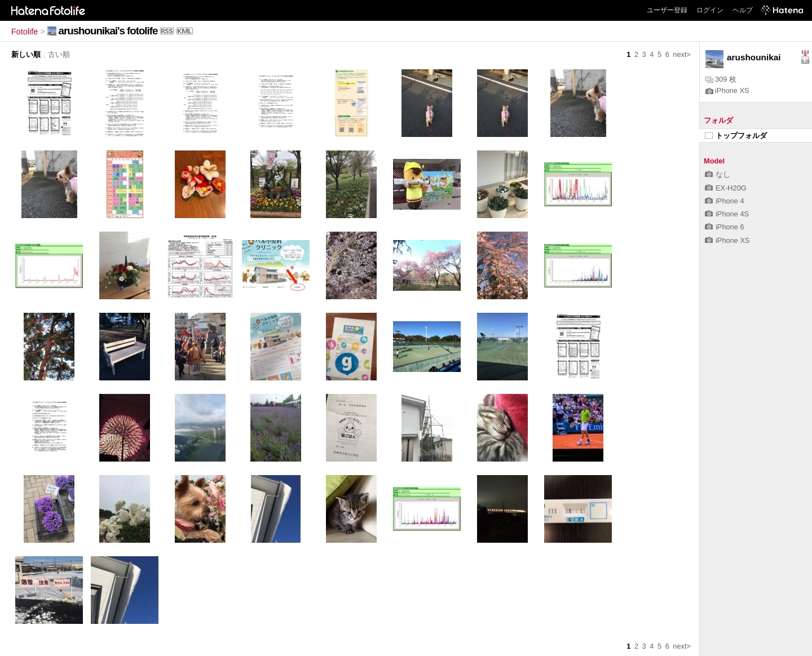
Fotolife (25, 32)
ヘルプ (743, 10)
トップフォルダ (736, 136)
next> (682, 54)
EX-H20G (726, 188)
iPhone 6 (725, 227)
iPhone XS (727, 90)
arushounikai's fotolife (108, 31)
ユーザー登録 (667, 10)
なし (718, 174)
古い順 (59, 54)
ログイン (710, 10)
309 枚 (721, 79)
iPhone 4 (725, 201)
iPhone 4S (727, 214)
